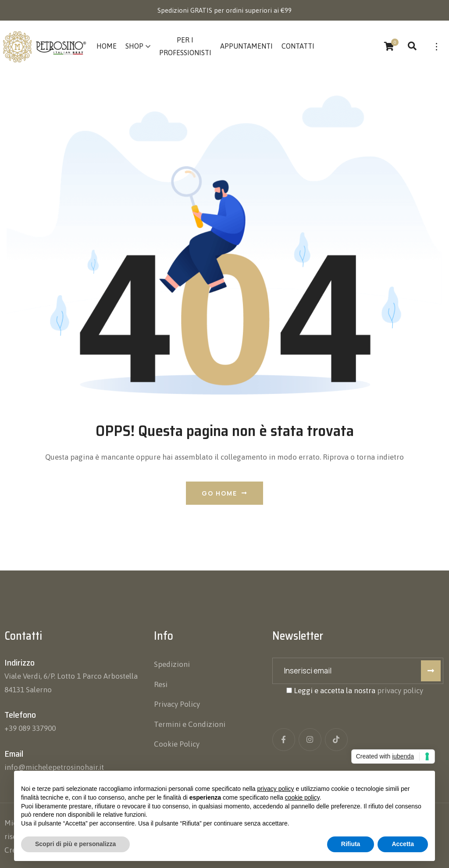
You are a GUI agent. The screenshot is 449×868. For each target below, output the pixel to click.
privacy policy (400, 691)
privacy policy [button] (276, 789)
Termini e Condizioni (190, 724)
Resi (161, 684)
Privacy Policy (177, 704)
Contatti (298, 46)
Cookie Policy (177, 744)
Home (107, 46)
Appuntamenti (246, 46)
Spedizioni (172, 664)
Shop (134, 46)
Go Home (224, 493)
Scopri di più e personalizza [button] (75, 844)
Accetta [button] (403, 844)
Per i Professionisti (185, 46)
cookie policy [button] (302, 797)
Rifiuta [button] (351, 844)
